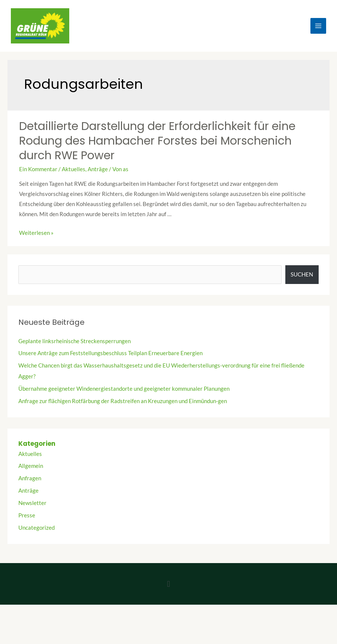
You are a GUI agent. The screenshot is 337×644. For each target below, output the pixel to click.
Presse (27, 515)
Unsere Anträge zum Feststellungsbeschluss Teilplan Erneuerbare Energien (110, 353)
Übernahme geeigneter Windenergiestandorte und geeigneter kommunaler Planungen (124, 389)
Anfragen (30, 478)
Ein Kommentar (38, 169)
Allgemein (31, 466)
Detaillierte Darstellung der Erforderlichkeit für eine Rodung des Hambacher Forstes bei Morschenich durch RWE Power (157, 141)
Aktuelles (74, 169)
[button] (168, 584)
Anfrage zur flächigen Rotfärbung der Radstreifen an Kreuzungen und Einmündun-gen (123, 401)
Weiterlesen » (36, 233)
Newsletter (32, 503)
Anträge (98, 169)
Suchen (302, 274)
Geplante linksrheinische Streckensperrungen (75, 341)
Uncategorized (37, 528)
